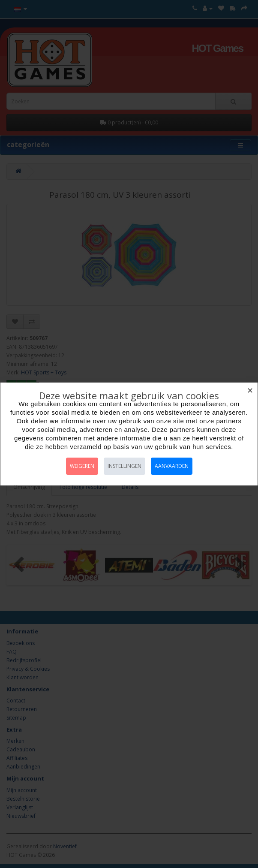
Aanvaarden (172, 466)
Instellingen (124, 466)
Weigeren (82, 466)
